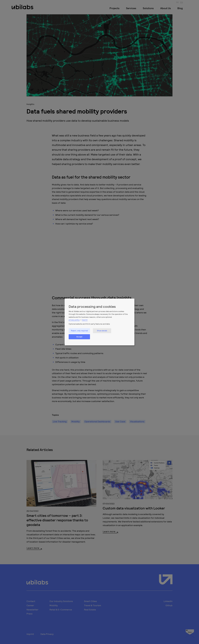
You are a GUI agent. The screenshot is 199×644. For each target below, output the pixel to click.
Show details (102, 331)
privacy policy (74, 320)
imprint (85, 320)
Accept (79, 337)
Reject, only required (79, 331)
